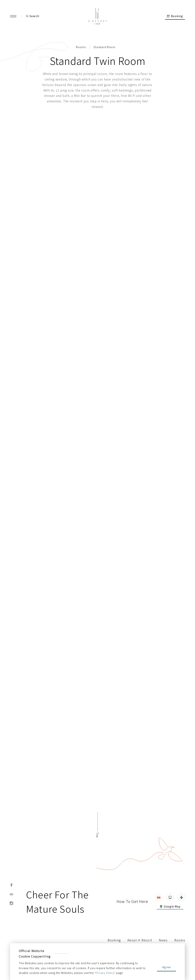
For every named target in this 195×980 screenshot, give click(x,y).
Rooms (81, 48)
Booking (114, 940)
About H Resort (140, 940)
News (163, 940)
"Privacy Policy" (105, 973)
